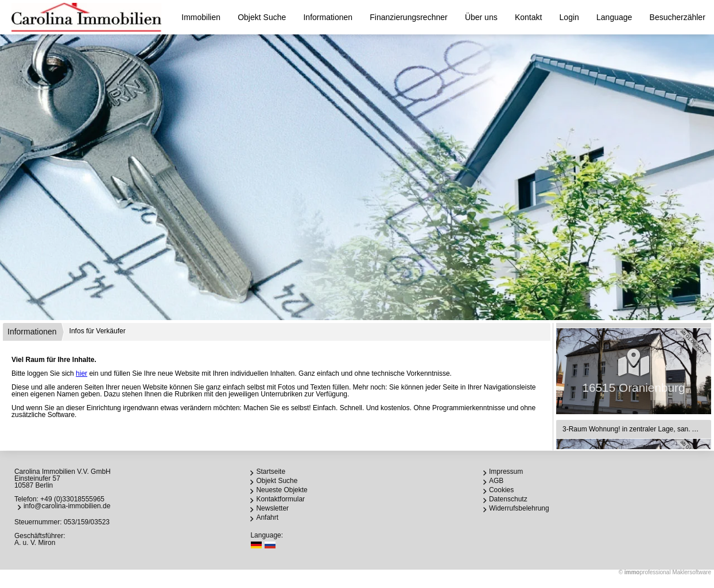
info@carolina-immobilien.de (67, 506)
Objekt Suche (262, 17)
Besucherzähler (678, 17)
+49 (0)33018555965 (72, 499)
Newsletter (272, 508)
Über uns (481, 17)
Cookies (501, 490)
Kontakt (528, 17)
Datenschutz (508, 499)
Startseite (271, 472)
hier (82, 373)
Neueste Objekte (282, 490)
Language (614, 17)
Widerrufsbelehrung (519, 508)
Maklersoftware (692, 572)
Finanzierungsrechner (408, 17)
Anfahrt (267, 517)
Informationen (328, 17)
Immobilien (201, 17)
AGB (496, 481)
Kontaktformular (280, 499)
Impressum (506, 472)
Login (569, 17)
